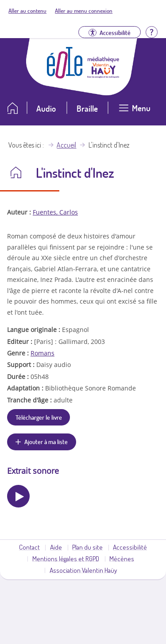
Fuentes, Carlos (55, 212)
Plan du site (87, 547)
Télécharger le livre (39, 417)
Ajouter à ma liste (46, 441)
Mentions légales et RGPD (66, 558)
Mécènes (122, 558)
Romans (42, 353)
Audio (46, 108)
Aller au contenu (27, 11)
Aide (56, 547)
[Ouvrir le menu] (135, 111)
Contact (29, 547)
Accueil (66, 145)
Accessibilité (130, 547)
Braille (87, 108)
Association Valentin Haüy (83, 570)
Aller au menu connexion (84, 11)
